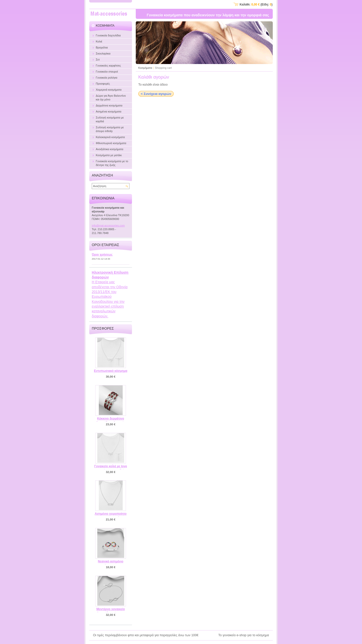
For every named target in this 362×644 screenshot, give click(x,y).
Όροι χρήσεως (102, 255)
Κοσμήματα (145, 68)
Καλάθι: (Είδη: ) (256, 5)
